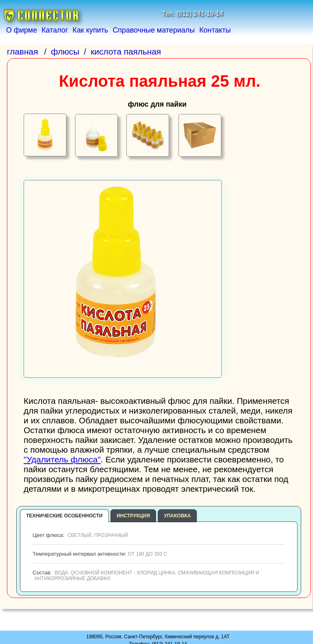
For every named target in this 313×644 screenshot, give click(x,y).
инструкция (133, 516)
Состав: (145, 575)
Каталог (55, 30)
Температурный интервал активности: (99, 554)
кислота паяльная (126, 51)
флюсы (65, 51)
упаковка (177, 516)
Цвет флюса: (79, 535)
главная (22, 51)
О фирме (22, 30)
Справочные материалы (154, 30)
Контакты (215, 30)
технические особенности (64, 516)
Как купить (90, 30)
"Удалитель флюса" (62, 459)
